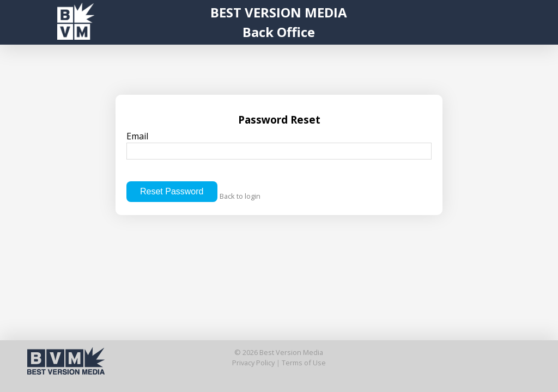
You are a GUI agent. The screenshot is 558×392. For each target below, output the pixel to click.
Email (279, 145)
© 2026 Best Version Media (279, 352)
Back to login (240, 196)
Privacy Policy (253, 363)
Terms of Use (304, 363)
